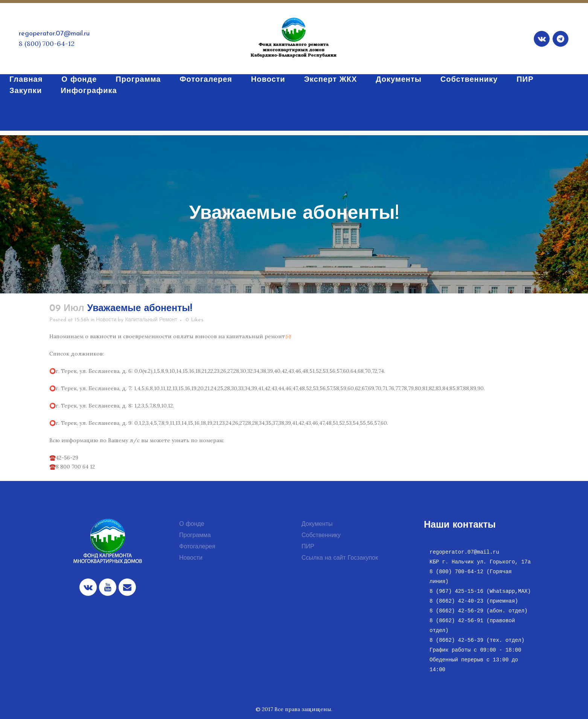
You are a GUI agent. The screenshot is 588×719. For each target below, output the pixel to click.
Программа (195, 536)
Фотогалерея (197, 547)
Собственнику (321, 536)
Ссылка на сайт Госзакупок (340, 558)
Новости (106, 320)
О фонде (192, 524)
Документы (317, 524)
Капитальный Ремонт (151, 320)
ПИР (308, 547)
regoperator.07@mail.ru (54, 34)
